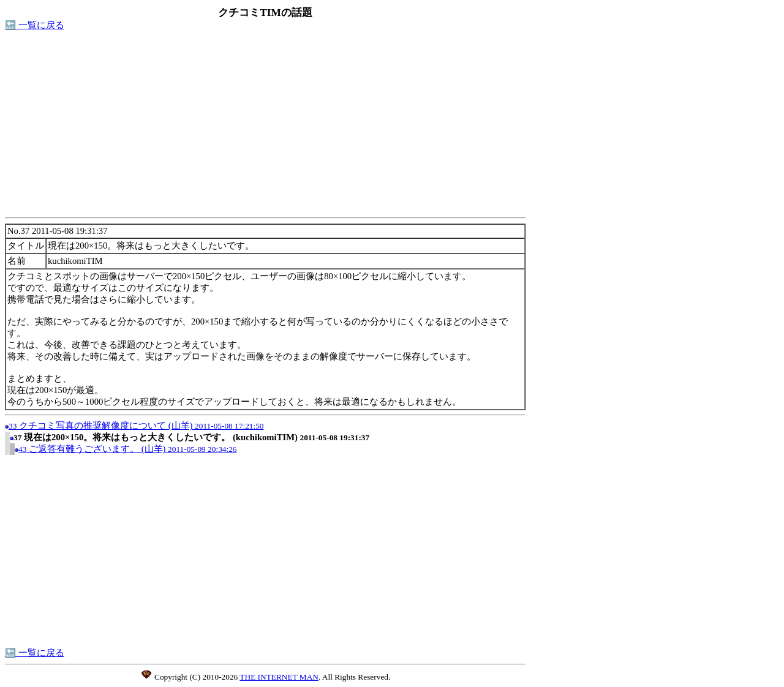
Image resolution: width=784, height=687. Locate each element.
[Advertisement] (265, 127)
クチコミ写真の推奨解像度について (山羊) (136, 426)
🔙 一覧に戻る (35, 25)
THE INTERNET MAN (279, 677)
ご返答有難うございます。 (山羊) (128, 449)
